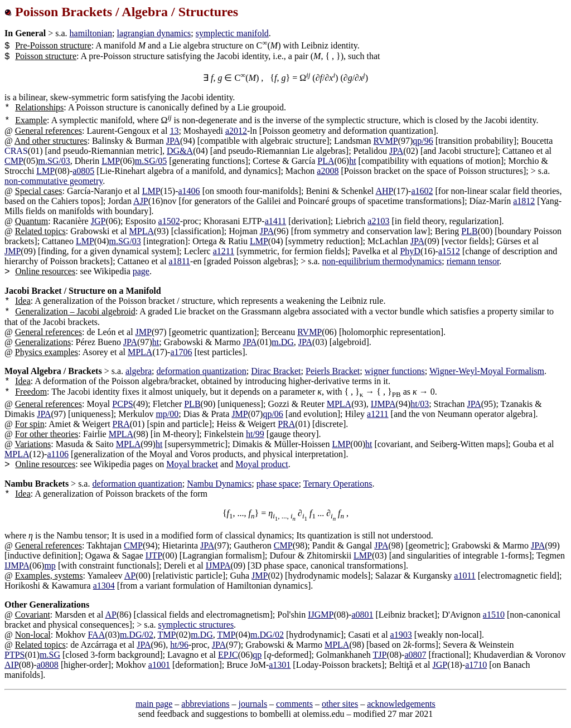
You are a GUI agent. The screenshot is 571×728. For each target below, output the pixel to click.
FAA (96, 635)
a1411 (276, 221)
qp (257, 655)
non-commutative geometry (54, 181)
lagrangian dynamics (154, 33)
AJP (141, 201)
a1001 (159, 665)
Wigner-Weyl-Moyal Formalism (487, 371)
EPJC (228, 655)
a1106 (58, 454)
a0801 (362, 615)
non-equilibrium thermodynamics (382, 261)
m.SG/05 (151, 161)
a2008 (328, 171)
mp (50, 566)
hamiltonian (91, 33)
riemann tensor (473, 261)
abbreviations (205, 704)
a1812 (524, 201)
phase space (278, 484)
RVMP (386, 141)
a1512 (449, 251)
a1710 (476, 665)
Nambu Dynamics (219, 484)
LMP (111, 161)
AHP (384, 191)
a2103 (378, 221)
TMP (167, 635)
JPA (173, 141)
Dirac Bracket (276, 371)
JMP (13, 251)
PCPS (122, 404)
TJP (379, 655)
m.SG (50, 655)
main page (154, 704)
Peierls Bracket (333, 371)
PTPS (14, 655)
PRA (121, 424)
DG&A (180, 151)
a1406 (189, 191)
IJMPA (383, 404)
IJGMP (321, 615)
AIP (12, 665)
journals (253, 704)
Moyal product (262, 464)
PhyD (410, 251)
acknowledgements (401, 704)
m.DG (283, 342)
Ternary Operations (338, 484)
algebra (139, 371)
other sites (340, 704)
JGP (98, 221)
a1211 (224, 251)
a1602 (422, 191)
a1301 (280, 665)
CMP (14, 161)
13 (174, 131)
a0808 (48, 665)
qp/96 (423, 141)
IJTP (154, 555)
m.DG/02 (137, 635)
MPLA (142, 231)
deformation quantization (202, 371)
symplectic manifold (232, 33)
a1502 (169, 221)
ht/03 (420, 404)
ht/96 (179, 645)
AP (130, 576)
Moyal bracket (192, 464)
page (141, 271)
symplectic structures (196, 625)
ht (352, 161)
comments (294, 704)
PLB (469, 231)
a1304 (104, 586)
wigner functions (395, 371)
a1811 (180, 261)
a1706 (181, 352)
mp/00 (167, 414)
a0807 (415, 655)
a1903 (401, 635)
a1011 (465, 576)
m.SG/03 (54, 161)
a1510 (494, 615)
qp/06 (273, 414)
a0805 (83, 171)
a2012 (236, 131)
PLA (326, 161)
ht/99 (255, 434)
